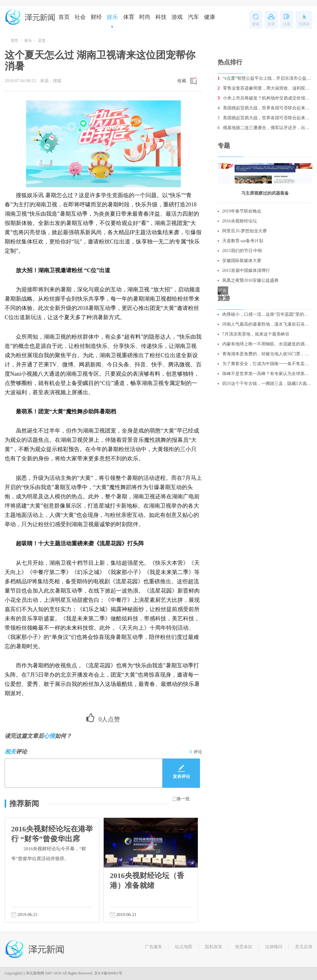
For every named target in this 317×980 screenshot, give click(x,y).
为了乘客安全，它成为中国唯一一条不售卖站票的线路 (267, 364)
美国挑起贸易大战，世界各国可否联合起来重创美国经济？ (265, 108)
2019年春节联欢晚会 (242, 211)
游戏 (177, 17)
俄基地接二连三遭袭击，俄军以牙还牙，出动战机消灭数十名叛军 (265, 128)
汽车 (193, 17)
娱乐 (112, 17)
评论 (196, 752)
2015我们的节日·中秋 (242, 251)
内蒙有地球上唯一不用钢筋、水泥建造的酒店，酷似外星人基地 (267, 344)
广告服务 (154, 947)
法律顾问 (274, 947)
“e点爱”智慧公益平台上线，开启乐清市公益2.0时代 (265, 78)
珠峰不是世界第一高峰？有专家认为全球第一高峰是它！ (267, 374)
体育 (129, 17)
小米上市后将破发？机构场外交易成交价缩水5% (265, 98)
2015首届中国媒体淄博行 (246, 270)
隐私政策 (214, 947)
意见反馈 (304, 947)
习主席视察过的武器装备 (265, 193)
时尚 (145, 17)
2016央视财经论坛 (240, 221)
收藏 (182, 81)
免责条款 (244, 947)
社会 (80, 17)
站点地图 (184, 947)
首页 (64, 17)
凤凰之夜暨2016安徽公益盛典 (250, 280)
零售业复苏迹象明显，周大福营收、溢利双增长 (265, 88)
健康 (210, 17)
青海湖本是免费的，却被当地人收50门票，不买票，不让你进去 (267, 354)
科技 (161, 17)
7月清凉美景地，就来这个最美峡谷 (256, 334)
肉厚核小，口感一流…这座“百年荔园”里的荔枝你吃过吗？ (267, 314)
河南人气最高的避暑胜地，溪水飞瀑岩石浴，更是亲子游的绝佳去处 (267, 324)
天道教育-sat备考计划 (243, 241)
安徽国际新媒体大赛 (242, 261)
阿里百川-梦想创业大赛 (245, 231)
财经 (96, 17)
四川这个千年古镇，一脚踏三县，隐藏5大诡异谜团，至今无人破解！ (267, 384)
